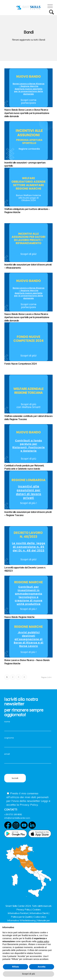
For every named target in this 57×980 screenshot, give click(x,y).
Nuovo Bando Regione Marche (19, 617)
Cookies (37, 909)
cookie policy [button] (43, 941)
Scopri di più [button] (28, 974)
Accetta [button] (42, 967)
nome (28, 725)
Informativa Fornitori (18, 913)
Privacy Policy (24, 909)
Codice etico (40, 917)
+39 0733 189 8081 (13, 814)
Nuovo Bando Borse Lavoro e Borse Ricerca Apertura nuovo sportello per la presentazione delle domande (27, 113)
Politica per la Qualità (21, 917)
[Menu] (49, 6)
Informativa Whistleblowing (21, 920)
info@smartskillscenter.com (17, 818)
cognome (28, 741)
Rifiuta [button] (16, 967)
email (28, 757)
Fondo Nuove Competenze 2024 (20, 364)
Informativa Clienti (39, 913)
